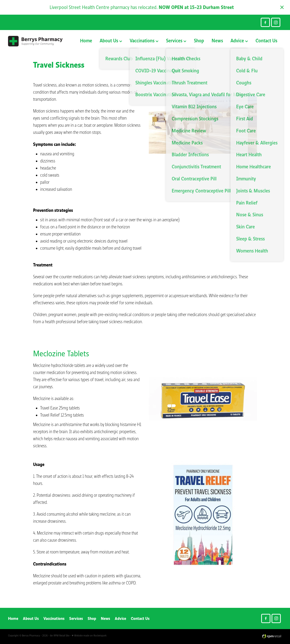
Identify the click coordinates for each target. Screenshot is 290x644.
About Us (111, 41)
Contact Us (266, 41)
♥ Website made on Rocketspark (89, 635)
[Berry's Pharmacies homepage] (35, 41)
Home (86, 41)
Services (176, 41)
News (217, 41)
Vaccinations (144, 41)
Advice (239, 41)
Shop (199, 41)
